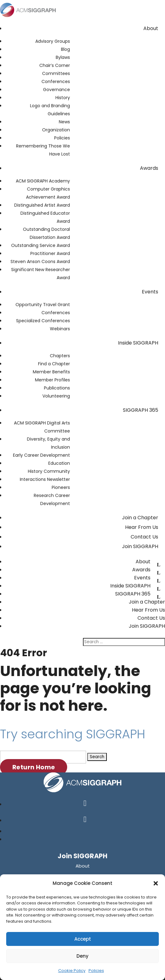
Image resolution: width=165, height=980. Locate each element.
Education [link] (59, 463)
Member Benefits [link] (51, 372)
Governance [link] (56, 90)
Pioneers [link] (61, 487)
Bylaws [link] (63, 57)
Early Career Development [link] (41, 455)
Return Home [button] (34, 767)
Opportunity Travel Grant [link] (43, 305)
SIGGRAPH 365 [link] (141, 410)
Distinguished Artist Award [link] (42, 205)
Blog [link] (65, 49)
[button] (156, 883)
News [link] (64, 122)
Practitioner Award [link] (50, 253)
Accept (83, 939)
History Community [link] (49, 471)
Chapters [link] (60, 356)
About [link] (151, 28)
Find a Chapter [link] (54, 364)
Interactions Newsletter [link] (45, 479)
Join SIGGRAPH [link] (140, 546)
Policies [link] (96, 971)
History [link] (63, 98)
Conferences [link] (56, 81)
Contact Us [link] (144, 537)
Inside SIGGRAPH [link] (138, 343)
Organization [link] (56, 130)
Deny (82, 956)
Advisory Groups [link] (53, 41)
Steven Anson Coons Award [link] (40, 261)
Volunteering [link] (56, 396)
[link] (28, 18)
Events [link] (150, 292)
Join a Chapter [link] (140, 518)
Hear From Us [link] (142, 527)
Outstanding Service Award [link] (41, 245)
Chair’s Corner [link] (55, 65)
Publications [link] (57, 388)
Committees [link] (56, 73)
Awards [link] (149, 168)
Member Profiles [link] (52, 380)
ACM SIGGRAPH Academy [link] (43, 181)
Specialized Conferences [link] (43, 321)
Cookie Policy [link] (72, 971)
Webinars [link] (60, 329)
